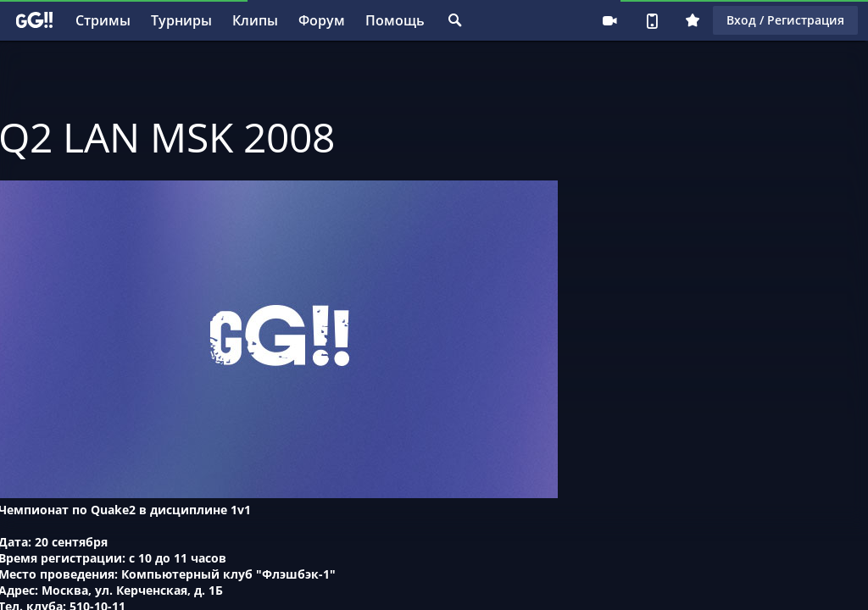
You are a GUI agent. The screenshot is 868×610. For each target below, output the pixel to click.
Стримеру (609, 20)
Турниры (181, 20)
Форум (322, 20)
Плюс (693, 20)
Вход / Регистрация (785, 20)
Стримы (103, 20)
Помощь (395, 20)
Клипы (255, 20)
